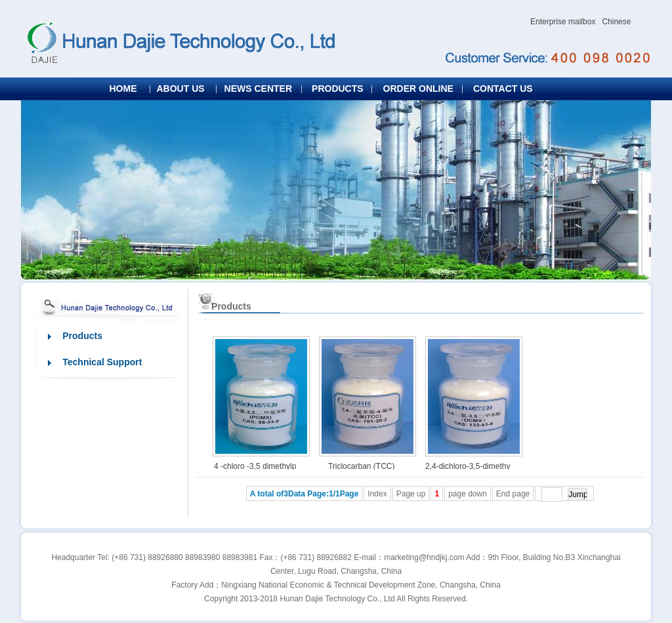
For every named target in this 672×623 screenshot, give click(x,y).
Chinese (616, 22)
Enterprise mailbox (563, 22)
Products (77, 336)
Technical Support (97, 362)
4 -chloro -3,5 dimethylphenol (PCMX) (255, 469)
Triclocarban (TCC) (362, 466)
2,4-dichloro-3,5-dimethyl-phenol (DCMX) (468, 469)
